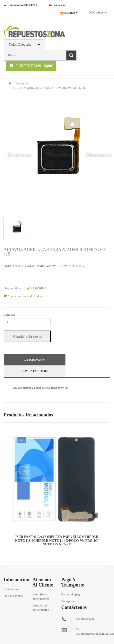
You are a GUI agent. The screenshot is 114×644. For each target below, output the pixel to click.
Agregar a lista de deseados (23, 296)
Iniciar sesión (57, 5)
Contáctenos (11, 589)
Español (69, 13)
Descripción (35, 360)
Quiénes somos (13, 596)
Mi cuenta (98, 12)
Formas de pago (71, 594)
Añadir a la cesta (27, 336)
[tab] (17, 228)
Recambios (22, 83)
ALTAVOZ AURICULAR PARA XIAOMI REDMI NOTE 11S (49, 88)
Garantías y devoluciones (41, 596)
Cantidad (9, 315)
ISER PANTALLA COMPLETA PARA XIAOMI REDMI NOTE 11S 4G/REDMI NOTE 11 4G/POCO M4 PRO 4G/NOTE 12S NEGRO (57, 541)
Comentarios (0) (35, 371)
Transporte (68, 601)
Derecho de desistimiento (41, 608)
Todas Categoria (20, 45)
